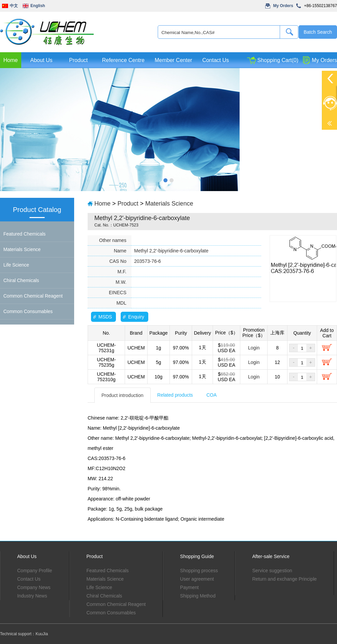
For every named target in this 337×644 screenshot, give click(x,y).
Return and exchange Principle (284, 579)
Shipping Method (198, 596)
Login (254, 348)
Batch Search (318, 32)
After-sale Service (271, 556)
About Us (41, 60)
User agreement (197, 579)
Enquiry (136, 317)
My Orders (283, 6)
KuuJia (42, 634)
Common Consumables (28, 311)
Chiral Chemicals (21, 280)
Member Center (173, 60)
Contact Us (216, 60)
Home (11, 60)
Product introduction (122, 395)
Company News (34, 587)
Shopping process (199, 571)
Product (78, 60)
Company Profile (35, 571)
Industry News (32, 596)
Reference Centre (123, 60)
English (38, 6)
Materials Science (22, 249)
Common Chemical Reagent (33, 296)
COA (211, 395)
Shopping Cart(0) (278, 60)
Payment (189, 587)
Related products (175, 395)
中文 (14, 6)
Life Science (16, 265)
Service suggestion (272, 571)
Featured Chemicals (24, 234)
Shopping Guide (197, 556)
